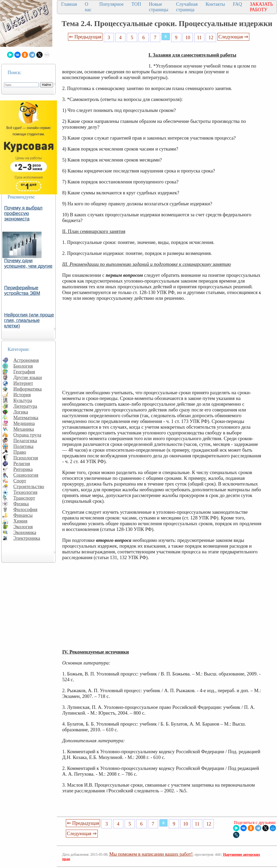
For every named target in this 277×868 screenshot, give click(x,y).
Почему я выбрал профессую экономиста (23, 213)
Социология (26, 475)
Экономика (25, 532)
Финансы (23, 515)
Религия (22, 463)
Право (20, 452)
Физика (21, 504)
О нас (88, 7)
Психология (26, 458)
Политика (23, 446)
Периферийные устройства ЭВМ (22, 291)
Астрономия (26, 360)
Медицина (24, 423)
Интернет (23, 383)
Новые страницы (159, 7)
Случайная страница (187, 7)
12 (211, 37)
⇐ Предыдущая (85, 37)
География (24, 372)
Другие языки (28, 377)
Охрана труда (27, 435)
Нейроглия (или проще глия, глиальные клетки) (29, 320)
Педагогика (25, 441)
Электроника (27, 538)
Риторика (23, 469)
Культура (23, 400)
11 (199, 37)
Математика (26, 418)
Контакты (215, 4)
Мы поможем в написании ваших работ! (151, 854)
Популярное (111, 4)
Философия (25, 509)
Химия (20, 521)
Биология (23, 366)
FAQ (237, 4)
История (22, 395)
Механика (24, 429)
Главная (69, 4)
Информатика (28, 389)
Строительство (29, 486)
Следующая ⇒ (233, 37)
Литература (25, 406)
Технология (25, 492)
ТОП (136, 4)
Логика (21, 412)
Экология (23, 527)
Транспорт (24, 498)
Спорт (20, 481)
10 (188, 37)
